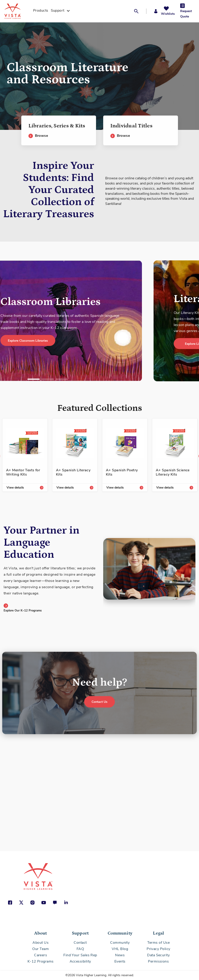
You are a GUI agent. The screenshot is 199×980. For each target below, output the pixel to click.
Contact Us (99, 702)
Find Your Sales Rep (80, 955)
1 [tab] (33, 379)
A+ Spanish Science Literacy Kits (173, 472)
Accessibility (80, 961)
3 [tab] (62, 379)
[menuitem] (41, 11)
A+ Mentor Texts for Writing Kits (23, 472)
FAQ (80, 949)
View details (15, 488)
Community (120, 943)
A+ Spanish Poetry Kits (122, 472)
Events (120, 961)
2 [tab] (48, 379)
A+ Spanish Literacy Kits (73, 472)
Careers (41, 955)
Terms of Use (158, 943)
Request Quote (186, 14)
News (120, 955)
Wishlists (168, 14)
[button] (138, 11)
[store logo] (17, 11)
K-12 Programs (41, 961)
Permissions (158, 961)
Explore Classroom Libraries (28, 341)
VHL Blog (120, 949)
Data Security (158, 955)
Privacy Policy (158, 949)
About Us (41, 943)
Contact (80, 943)
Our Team (41, 949)
